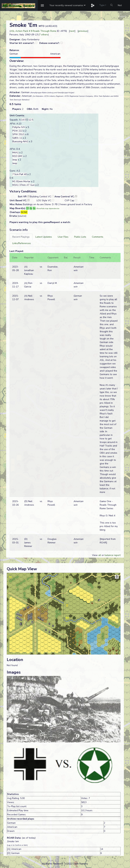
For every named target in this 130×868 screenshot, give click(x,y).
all (100, 555)
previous (83, 31)
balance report (113, 555)
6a (34, 208)
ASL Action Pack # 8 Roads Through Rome (33, 31)
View (95, 555)
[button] (67, 5)
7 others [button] (44, 35)
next (72, 31)
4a (31, 208)
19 (27, 208)
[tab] (21, 237)
